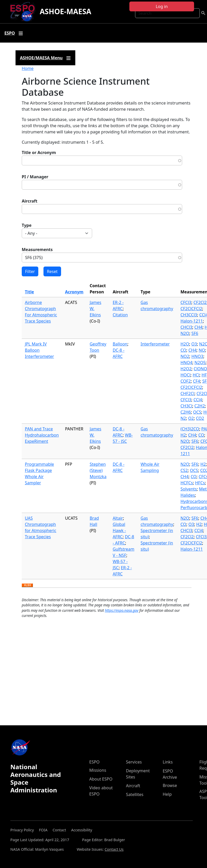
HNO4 (186, 363)
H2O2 (186, 369)
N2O (185, 333)
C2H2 (199, 406)
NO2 (185, 356)
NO (202, 350)
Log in (162, 6)
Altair (118, 518)
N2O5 (200, 363)
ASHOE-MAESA (65, 11)
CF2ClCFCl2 (191, 309)
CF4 (197, 381)
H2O (185, 344)
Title (29, 292)
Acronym (74, 292)
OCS (197, 412)
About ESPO (101, 779)
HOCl (185, 375)
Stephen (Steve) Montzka (98, 470)
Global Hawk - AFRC (119, 531)
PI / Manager (35, 177)
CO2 (200, 418)
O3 (194, 344)
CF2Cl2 (200, 302)
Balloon (120, 344)
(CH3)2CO (190, 429)
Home (28, 68)
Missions (98, 770)
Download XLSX (27, 585)
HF (204, 375)
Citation (120, 315)
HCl (196, 375)
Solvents (188, 489)
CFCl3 (186, 302)
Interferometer (155, 344)
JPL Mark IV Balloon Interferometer (39, 350)
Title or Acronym (39, 152)
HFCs (200, 483)
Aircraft (30, 201)
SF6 (195, 333)
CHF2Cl (187, 393)
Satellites (135, 794)
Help (167, 794)
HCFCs (187, 483)
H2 (183, 435)
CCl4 (198, 400)
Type (27, 225)
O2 (191, 418)
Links (168, 762)
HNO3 (197, 356)
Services (134, 762)
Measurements (37, 250)
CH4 (198, 327)
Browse (170, 785)
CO (183, 350)
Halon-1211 (191, 321)
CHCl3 (186, 327)
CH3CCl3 (189, 315)
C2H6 (186, 412)
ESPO (94, 762)
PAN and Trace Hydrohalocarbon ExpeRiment (42, 435)
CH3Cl (186, 406)
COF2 (186, 381)
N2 (183, 418)
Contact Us (114, 849)
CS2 (184, 470)
